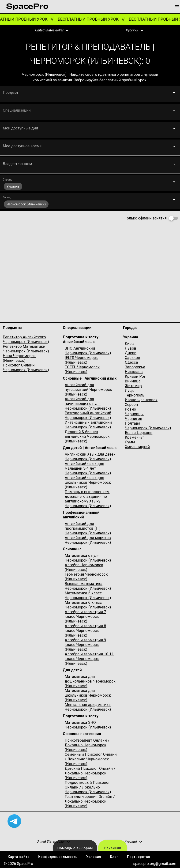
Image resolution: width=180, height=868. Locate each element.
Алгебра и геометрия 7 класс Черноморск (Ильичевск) (85, 617)
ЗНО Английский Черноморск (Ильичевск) (88, 351)
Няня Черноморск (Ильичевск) (19, 358)
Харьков (133, 358)
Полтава (133, 423)
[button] (49, 30)
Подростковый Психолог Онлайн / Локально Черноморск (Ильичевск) (88, 787)
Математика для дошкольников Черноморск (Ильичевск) (90, 681)
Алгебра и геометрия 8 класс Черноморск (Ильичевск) (85, 631)
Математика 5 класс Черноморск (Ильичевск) (88, 595)
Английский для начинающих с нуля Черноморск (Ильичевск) (88, 404)
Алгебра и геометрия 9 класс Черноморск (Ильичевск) (85, 645)
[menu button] (177, 7)
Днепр (131, 353)
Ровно (131, 409)
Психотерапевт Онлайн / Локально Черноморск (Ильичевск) (87, 745)
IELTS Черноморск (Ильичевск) (81, 360)
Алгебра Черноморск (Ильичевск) (84, 567)
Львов (131, 348)
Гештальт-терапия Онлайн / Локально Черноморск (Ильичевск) (90, 801)
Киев (129, 344)
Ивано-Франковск (141, 400)
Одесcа (131, 362)
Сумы (130, 442)
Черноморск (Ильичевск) (148, 428)
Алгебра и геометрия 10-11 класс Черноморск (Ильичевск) (89, 659)
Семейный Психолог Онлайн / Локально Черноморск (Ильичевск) (91, 759)
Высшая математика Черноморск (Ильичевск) (88, 586)
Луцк (129, 391)
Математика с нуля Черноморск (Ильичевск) (88, 558)
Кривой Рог (135, 376)
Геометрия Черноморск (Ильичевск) (86, 577)
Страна (7, 180)
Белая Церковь (139, 433)
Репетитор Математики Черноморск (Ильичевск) (26, 349)
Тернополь (135, 395)
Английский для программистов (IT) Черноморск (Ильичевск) (88, 528)
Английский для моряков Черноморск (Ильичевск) (88, 540)
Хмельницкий (137, 447)
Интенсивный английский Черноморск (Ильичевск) (88, 425)
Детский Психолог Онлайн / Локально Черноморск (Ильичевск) (90, 773)
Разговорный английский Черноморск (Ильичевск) (88, 415)
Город (7, 197)
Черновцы (134, 414)
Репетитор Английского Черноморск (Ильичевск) (26, 339)
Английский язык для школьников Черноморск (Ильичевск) (88, 482)
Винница (133, 381)
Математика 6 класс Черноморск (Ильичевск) (88, 605)
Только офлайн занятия (146, 218)
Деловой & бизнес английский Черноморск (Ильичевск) (87, 436)
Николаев (134, 372)
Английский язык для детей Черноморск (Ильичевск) (90, 457)
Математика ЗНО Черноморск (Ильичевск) (88, 725)
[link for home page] (27, 7)
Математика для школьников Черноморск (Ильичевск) (88, 695)
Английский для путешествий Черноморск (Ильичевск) (88, 390)
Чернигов (134, 419)
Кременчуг (135, 437)
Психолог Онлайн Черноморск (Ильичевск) (26, 368)
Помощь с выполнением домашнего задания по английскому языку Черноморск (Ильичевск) (88, 499)
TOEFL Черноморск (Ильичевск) (82, 369)
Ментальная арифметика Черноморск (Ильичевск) (88, 707)
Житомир (133, 386)
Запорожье (135, 367)
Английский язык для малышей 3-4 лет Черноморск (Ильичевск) (88, 468)
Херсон (131, 405)
